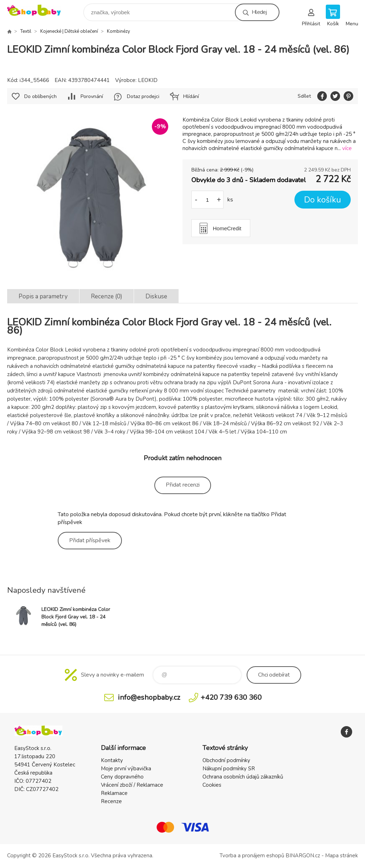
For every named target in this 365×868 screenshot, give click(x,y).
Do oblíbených (40, 96)
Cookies (212, 785)
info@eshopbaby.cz (149, 697)
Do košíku (323, 200)
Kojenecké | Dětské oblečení (69, 31)
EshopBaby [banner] (39, 11)
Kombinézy (119, 31)
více (347, 148)
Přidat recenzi (183, 485)
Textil (26, 31)
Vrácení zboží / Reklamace (132, 785)
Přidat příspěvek (90, 540)
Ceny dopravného (122, 777)
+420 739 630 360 (231, 697)
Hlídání (191, 96)
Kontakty (112, 760)
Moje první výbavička (126, 769)
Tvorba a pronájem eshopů (252, 856)
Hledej (259, 12)
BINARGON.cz (303, 856)
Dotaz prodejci (143, 96)
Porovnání (92, 96)
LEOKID (148, 80)
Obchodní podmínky (226, 760)
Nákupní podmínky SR (229, 769)
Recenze (111, 801)
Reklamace (114, 793)
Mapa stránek (341, 856)
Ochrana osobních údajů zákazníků (243, 777)
